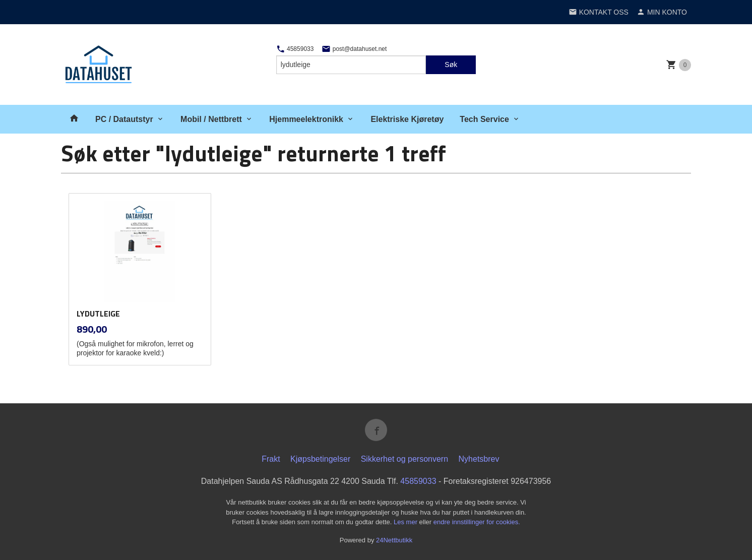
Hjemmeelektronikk (306, 119)
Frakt (271, 459)
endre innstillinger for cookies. (477, 522)
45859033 (295, 49)
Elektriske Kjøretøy (407, 119)
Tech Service (484, 119)
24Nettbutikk (394, 540)
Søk (451, 65)
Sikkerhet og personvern (404, 459)
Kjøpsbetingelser (320, 459)
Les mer (406, 522)
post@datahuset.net (354, 49)
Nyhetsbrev (479, 459)
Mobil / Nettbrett (211, 119)
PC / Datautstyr (124, 119)
